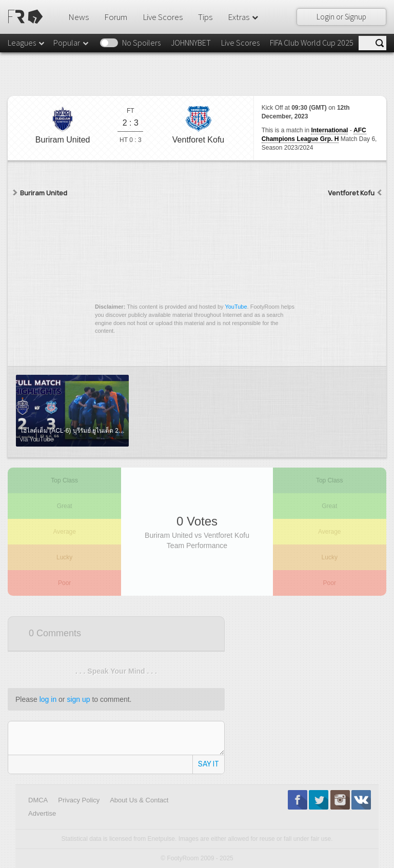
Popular (72, 43)
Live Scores (163, 17)
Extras (244, 17)
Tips (205, 17)
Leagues (27, 43)
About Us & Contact (139, 800)
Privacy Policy (79, 800)
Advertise (42, 813)
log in (48, 699)
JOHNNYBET (191, 43)
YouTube (236, 307)
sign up (78, 699)
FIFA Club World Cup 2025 (312, 43)
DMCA (38, 800)
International (329, 130)
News (78, 17)
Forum (116, 17)
